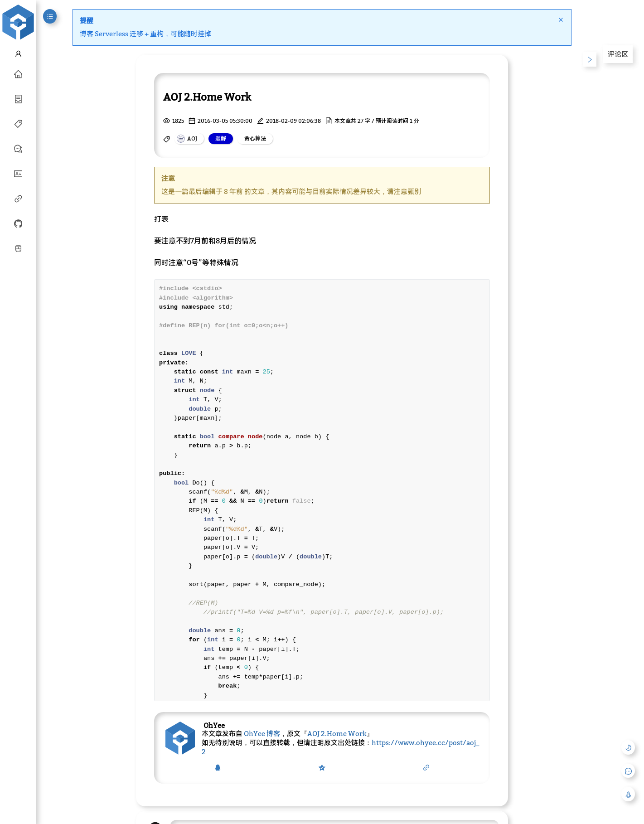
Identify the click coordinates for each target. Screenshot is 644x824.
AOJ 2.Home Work (337, 733)
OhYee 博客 (262, 733)
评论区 (618, 54)
